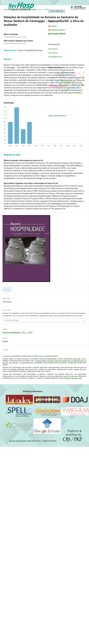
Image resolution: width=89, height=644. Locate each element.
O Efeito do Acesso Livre (72, 378)
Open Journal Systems (57, 116)
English (54, 26)
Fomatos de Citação (12, 320)
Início (6, 10)
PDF (8, 290)
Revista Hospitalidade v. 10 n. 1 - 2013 (34, 10)
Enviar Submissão (57, 11)
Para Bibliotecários (55, 57)
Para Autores (53, 53)
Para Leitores (53, 49)
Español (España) (58, 30)
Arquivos (14, 10)
